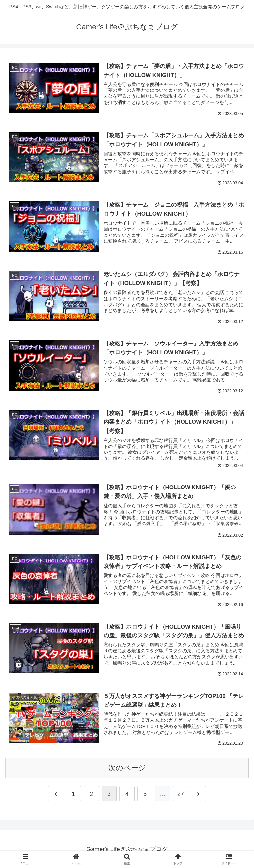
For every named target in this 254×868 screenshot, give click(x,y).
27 (181, 794)
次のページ (127, 767)
